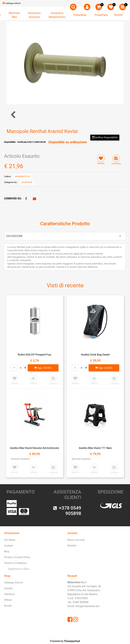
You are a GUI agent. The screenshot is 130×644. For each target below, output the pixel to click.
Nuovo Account (76, 540)
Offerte (8, 600)
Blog (7, 551)
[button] (73, 7)
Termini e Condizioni (15, 563)
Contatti (9, 546)
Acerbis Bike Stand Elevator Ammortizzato (35, 448)
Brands (118, 15)
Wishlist (72, 546)
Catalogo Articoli (11, 3)
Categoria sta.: (11, 182)
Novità (8, 606)
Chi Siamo (10, 540)
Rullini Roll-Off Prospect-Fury (35, 355)
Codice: (8, 176)
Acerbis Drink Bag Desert (95, 355)
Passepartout (72, 641)
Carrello (8, 588)
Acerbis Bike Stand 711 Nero (95, 448)
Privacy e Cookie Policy (17, 557)
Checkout (9, 594)
